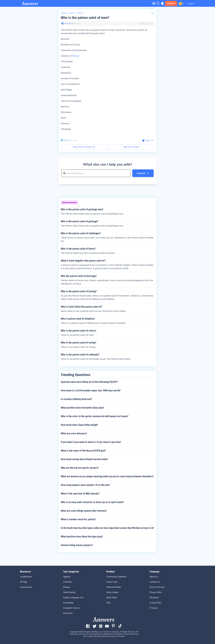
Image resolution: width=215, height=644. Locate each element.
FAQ (108, 603)
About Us (154, 577)
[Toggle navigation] (154, 3)
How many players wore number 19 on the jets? (85, 485)
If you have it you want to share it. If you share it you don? (91, 442)
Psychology (68, 603)
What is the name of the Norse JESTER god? (83, 451)
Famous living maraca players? (77, 545)
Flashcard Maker (114, 587)
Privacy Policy (156, 592)
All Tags (23, 582)
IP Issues (154, 608)
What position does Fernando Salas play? (82, 408)
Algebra (67, 577)
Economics (68, 613)
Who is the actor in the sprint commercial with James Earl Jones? (95, 416)
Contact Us (155, 582)
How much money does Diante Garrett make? (84, 459)
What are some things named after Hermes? (84, 511)
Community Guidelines (116, 577)
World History (69, 592)
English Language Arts (73, 598)
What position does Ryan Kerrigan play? (82, 537)
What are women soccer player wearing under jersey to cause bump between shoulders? (107, 476)
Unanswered (26, 587)
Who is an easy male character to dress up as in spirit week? (92, 502)
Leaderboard (26, 577)
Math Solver (112, 598)
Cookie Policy (156, 603)
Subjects (64, 13)
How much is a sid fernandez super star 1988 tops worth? (91, 391)
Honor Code (112, 582)
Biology (66, 587)
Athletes (80, 13)
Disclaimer (154, 598)
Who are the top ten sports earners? (80, 468)
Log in (191, 3)
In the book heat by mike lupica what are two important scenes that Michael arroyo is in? (107, 528)
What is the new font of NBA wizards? (80, 494)
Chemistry (68, 582)
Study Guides (112, 592)
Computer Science (71, 608)
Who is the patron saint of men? (85, 18)
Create (171, 3)
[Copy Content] (146, 140)
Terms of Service (157, 587)
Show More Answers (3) (84, 147)
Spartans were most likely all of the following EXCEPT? (89, 382)
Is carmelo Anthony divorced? (76, 399)
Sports (72, 13)
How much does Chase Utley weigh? (79, 425)
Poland (76, 56)
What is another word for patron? (78, 519)
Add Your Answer (131, 147)
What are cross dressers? (74, 433)
